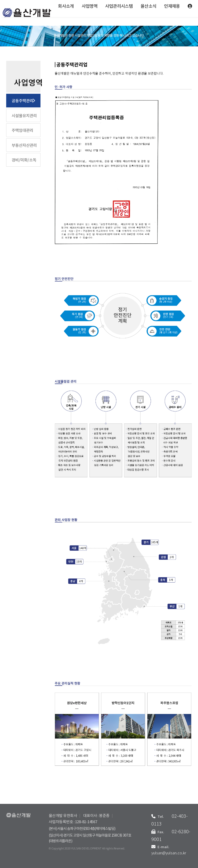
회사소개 (66, 6)
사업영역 (90, 6)
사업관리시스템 (119, 6)
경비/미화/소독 (24, 160)
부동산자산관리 (24, 146)
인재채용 (172, 6)
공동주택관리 (22, 101)
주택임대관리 (22, 131)
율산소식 (148, 6)
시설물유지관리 (24, 116)
